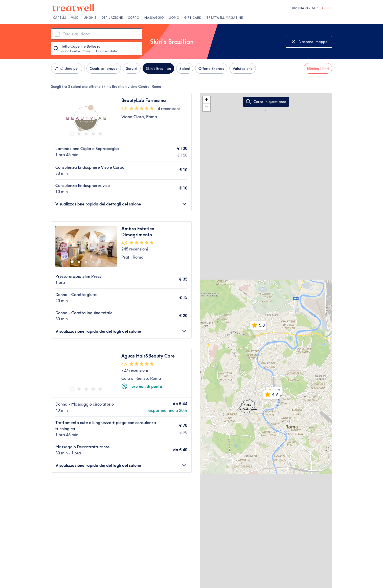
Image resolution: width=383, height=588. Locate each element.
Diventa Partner (305, 8)
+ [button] (206, 100)
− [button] (206, 108)
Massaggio (154, 18)
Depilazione (112, 18)
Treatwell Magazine (225, 18)
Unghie (90, 18)
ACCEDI (327, 8)
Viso (75, 18)
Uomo (174, 18)
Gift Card (193, 18)
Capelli (60, 18)
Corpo (134, 18)
